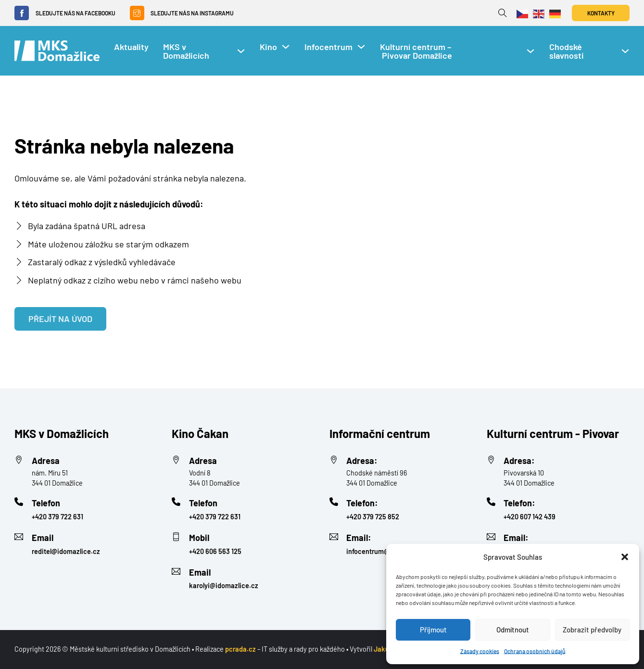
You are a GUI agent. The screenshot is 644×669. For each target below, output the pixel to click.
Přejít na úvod (60, 319)
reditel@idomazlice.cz (66, 551)
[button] (625, 557)
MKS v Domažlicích (186, 51)
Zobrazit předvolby (592, 630)
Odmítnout (513, 630)
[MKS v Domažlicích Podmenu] (241, 51)
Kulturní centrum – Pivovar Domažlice (417, 51)
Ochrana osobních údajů (535, 651)
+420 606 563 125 (215, 551)
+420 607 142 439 (530, 517)
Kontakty (601, 13)
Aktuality (131, 47)
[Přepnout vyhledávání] (503, 13)
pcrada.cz (240, 649)
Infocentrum (328, 47)
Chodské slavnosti (567, 51)
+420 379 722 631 (57, 517)
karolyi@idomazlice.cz (224, 585)
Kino (268, 47)
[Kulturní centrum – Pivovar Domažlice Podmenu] (530, 51)
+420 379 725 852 (373, 517)
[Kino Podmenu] (286, 47)
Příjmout (433, 630)
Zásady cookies (480, 651)
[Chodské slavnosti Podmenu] (625, 51)
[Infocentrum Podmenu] (361, 47)
